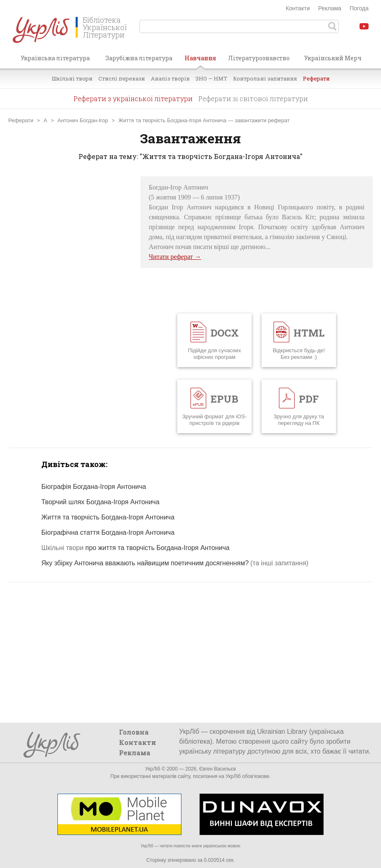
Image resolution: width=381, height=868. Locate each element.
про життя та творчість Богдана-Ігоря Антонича (135, 548)
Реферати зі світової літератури (253, 98)
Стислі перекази (122, 78)
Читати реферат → (175, 257)
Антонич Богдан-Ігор (83, 120)
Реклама (330, 8)
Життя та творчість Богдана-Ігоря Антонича (172, 120)
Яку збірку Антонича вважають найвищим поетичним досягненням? (145, 563)
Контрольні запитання (265, 78)
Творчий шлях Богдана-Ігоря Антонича (100, 502)
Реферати (316, 78)
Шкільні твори (72, 78)
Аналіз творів (170, 78)
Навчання (200, 61)
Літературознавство (259, 58)
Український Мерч (333, 58)
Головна (134, 732)
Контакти (298, 8)
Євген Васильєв (218, 769)
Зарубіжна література (139, 58)
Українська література (55, 58)
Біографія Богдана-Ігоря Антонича (94, 487)
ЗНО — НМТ (211, 78)
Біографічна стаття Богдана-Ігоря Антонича (108, 532)
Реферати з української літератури (133, 98)
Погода (359, 8)
